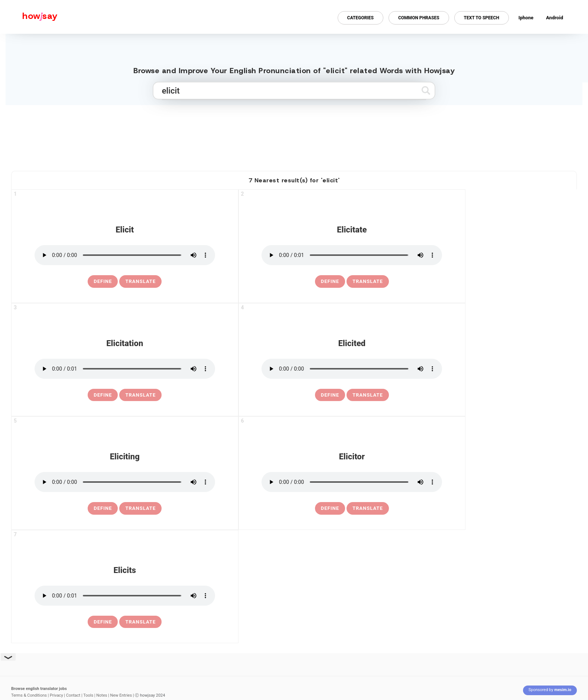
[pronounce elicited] (352, 369)
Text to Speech (482, 18)
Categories (360, 18)
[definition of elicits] (103, 622)
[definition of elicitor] (330, 508)
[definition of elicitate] (330, 281)
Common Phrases (419, 18)
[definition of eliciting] (103, 508)
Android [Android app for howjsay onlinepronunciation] (555, 18)
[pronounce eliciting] (125, 482)
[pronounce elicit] (125, 255)
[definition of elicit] (103, 281)
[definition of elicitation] (103, 395)
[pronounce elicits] (125, 596)
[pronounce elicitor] (352, 482)
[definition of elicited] (330, 395)
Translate (140, 281)
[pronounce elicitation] (125, 369)
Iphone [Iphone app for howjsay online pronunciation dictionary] (526, 18)
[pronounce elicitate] (352, 255)
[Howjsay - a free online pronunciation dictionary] (29, 17)
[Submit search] (426, 90)
